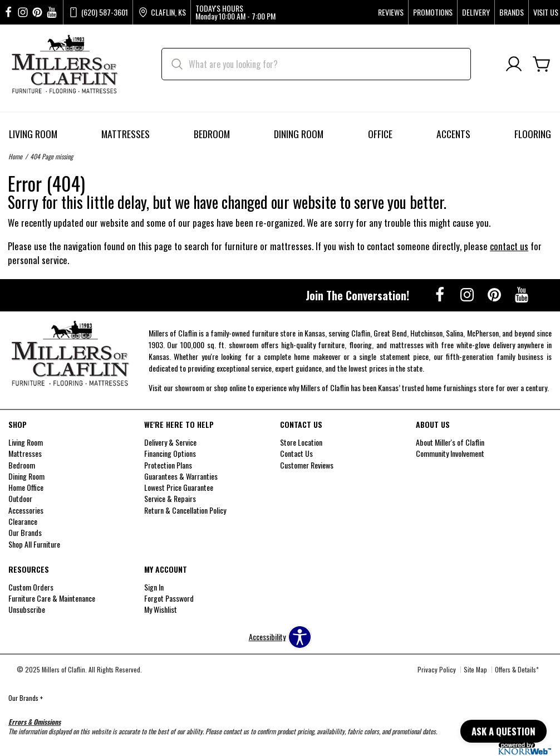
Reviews (391, 12)
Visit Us (546, 12)
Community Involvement (450, 453)
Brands (512, 12)
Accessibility (267, 637)
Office (380, 134)
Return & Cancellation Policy (185, 509)
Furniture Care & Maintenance (52, 598)
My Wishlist (161, 609)
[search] (316, 64)
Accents (453, 134)
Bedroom (212, 134)
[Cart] (542, 64)
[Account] (514, 64)
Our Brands (26, 698)
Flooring (533, 134)
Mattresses (126, 134)
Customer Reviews (307, 464)
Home (15, 156)
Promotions (433, 12)
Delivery (476, 12)
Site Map (475, 669)
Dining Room (299, 134)
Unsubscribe (27, 609)
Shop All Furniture (34, 543)
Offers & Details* (517, 669)
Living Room (33, 134)
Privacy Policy (437, 669)
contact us (509, 246)
